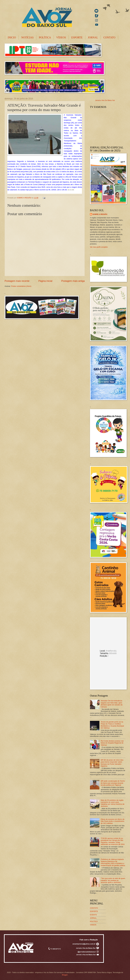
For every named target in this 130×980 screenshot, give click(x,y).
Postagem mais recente (17, 281)
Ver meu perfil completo (99, 247)
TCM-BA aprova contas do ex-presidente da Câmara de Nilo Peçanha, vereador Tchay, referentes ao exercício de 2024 (113, 841)
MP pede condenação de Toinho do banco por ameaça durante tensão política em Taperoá (113, 783)
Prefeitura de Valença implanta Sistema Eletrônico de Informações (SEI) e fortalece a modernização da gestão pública (113, 862)
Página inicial (45, 281)
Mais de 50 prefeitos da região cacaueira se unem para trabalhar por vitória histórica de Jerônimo (113, 803)
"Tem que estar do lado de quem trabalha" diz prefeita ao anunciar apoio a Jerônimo (113, 880)
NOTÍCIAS (27, 37)
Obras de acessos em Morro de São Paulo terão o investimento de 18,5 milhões (113, 821)
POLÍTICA (45, 37)
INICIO (12, 37)
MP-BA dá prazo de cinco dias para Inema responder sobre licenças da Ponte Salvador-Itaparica (112, 763)
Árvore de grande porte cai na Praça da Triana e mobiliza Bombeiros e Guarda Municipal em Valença (112, 725)
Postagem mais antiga (73, 281)
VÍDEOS (61, 37)
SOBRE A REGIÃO (100, 214)
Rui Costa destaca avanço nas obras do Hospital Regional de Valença (112, 743)
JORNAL (93, 37)
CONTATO (109, 37)
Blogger (65, 975)
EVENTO (93, 915)
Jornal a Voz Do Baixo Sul (105, 100)
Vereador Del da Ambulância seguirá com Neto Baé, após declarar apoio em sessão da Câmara (112, 704)
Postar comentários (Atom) (21, 286)
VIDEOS (93, 925)
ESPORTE (77, 37)
